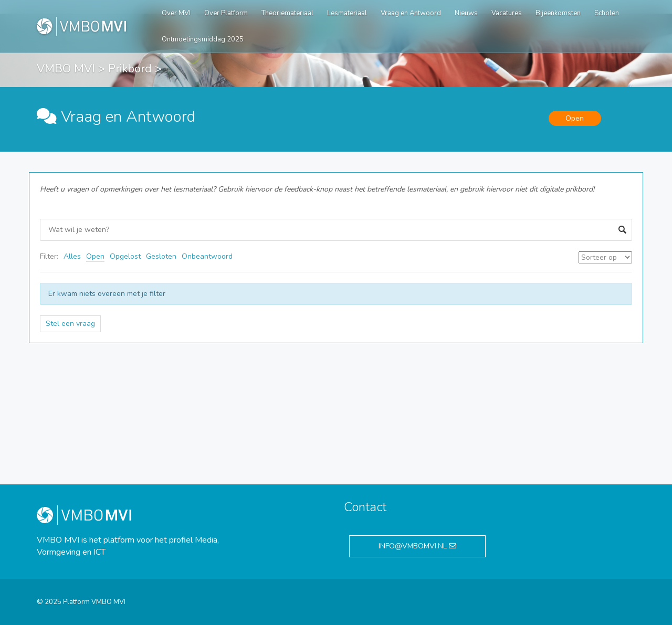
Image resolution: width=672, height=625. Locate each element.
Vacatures (507, 13)
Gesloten (161, 256)
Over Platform (226, 13)
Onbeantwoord (207, 256)
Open (95, 256)
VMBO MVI (66, 69)
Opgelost (125, 256)
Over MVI (176, 13)
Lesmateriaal (347, 13)
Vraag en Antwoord (411, 13)
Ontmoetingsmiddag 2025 (203, 39)
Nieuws (466, 13)
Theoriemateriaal (287, 13)
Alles (72, 256)
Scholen (607, 13)
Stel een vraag (70, 324)
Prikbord (130, 69)
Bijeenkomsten (558, 13)
